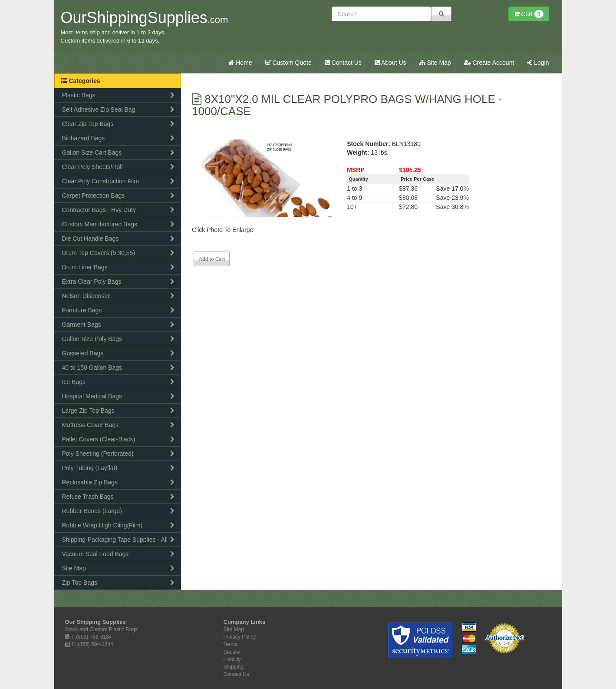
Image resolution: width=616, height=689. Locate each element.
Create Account (489, 63)
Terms (231, 644)
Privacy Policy (240, 637)
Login (538, 63)
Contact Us (343, 63)
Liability (232, 659)
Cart (529, 14)
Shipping (234, 667)
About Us (390, 63)
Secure (232, 652)
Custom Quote (288, 63)
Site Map (435, 63)
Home (240, 63)
